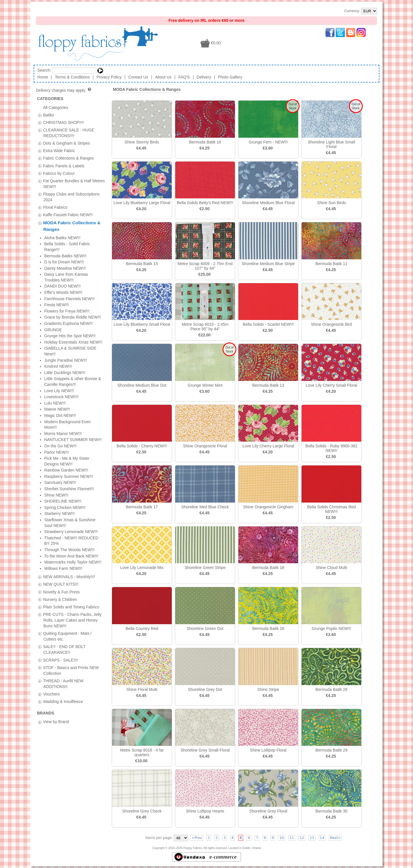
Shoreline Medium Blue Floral (268, 203)
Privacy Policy (109, 77)
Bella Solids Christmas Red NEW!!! (331, 509)
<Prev (197, 838)
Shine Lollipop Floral (268, 750)
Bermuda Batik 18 (268, 568)
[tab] (40, 115)
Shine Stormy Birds (142, 142)
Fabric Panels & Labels (64, 166)
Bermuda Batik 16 (205, 142)
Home (43, 77)
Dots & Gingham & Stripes (66, 143)
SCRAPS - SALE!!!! (60, 321)
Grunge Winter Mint (205, 385)
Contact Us (138, 77)
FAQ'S (184, 77)
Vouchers (51, 355)
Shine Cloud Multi (331, 568)
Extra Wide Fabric (59, 151)
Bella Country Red (142, 629)
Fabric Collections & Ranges (68, 158)
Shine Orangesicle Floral (205, 446)
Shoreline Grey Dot (205, 689)
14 (322, 838)
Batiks (49, 115)
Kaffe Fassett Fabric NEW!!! (68, 215)
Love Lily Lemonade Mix (142, 568)
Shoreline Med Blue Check (205, 507)
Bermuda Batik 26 (268, 629)
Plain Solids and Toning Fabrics (71, 268)
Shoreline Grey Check (142, 811)
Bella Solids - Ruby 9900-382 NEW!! (331, 448)
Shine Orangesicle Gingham (268, 507)
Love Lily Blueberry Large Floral (142, 203)
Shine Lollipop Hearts (205, 811)
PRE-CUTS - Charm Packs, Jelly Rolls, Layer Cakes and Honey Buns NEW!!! (72, 281)
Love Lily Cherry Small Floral (332, 385)
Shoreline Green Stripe (205, 568)
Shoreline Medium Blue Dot (142, 385)
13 (312, 838)
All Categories (56, 107)
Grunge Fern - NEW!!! (268, 142)
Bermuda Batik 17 (142, 507)
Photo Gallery (230, 77)
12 (302, 838)
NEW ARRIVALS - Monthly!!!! (69, 238)
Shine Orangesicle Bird (331, 324)
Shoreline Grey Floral (268, 811)
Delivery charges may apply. (64, 90)
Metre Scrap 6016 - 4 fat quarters (142, 752)
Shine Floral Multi (142, 689)
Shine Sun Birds (331, 203)
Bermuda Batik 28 (331, 689)
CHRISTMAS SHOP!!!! (63, 122)
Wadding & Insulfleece (63, 363)
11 (292, 838)
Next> (335, 838)
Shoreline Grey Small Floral (205, 750)
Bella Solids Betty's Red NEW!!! (205, 203)
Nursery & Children (60, 260)
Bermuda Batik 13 (268, 385)
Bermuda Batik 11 (331, 264)
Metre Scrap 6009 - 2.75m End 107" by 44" (205, 266)
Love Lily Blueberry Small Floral (142, 324)
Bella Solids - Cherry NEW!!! (142, 446)
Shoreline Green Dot (205, 629)
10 (282, 838)
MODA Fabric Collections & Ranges (147, 89)
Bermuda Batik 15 (142, 264)
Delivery (204, 77)
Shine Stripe (268, 689)
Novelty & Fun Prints (61, 253)
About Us (163, 77)
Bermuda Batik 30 (331, 811)
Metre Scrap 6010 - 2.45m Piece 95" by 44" (205, 327)
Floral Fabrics (55, 207)
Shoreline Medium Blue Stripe (268, 264)
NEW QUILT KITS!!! (61, 245)
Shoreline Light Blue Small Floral (331, 144)
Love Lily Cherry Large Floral (268, 446)
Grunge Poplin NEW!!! (331, 629)
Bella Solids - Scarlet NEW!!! (268, 324)
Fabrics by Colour (59, 173)
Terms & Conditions (72, 77)
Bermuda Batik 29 (331, 750)
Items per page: (159, 838)
